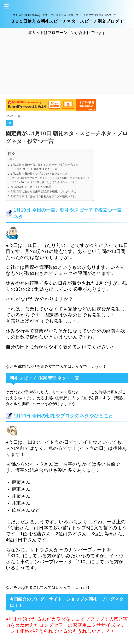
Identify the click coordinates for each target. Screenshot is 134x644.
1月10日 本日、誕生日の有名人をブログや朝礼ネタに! (44, 196)
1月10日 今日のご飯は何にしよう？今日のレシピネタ (47, 182)
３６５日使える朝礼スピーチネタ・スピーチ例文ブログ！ (67, 21)
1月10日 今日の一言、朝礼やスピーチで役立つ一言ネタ (45, 165)
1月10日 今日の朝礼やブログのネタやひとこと (39, 174)
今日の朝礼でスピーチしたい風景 (31, 187)
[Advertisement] (67, 65)
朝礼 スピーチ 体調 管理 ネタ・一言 (37, 169)
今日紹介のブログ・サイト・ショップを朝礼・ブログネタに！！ (53, 178)
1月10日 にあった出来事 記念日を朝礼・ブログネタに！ (45, 191)
